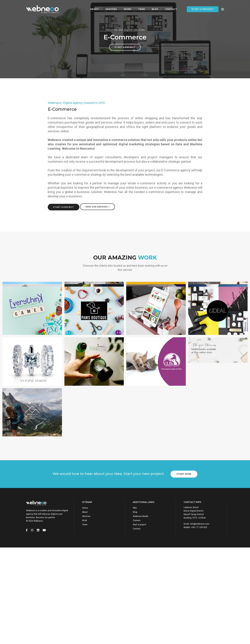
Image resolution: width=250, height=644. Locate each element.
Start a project (203, 6)
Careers (137, 520)
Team (140, 6)
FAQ (135, 508)
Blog (153, 6)
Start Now (184, 474)
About (93, 6)
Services (110, 6)
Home (85, 508)
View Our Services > (98, 207)
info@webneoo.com (200, 524)
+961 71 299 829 (199, 527)
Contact (169, 6)
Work (126, 6)
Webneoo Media (141, 516)
